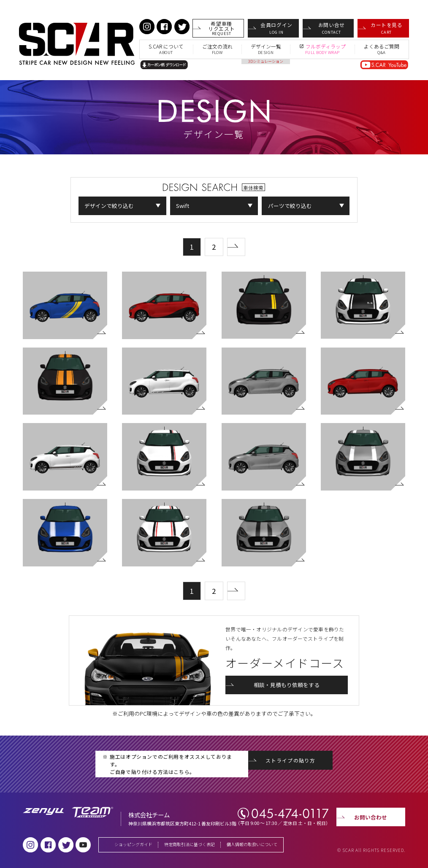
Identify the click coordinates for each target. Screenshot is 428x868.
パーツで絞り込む (290, 206)
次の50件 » (245, 243)
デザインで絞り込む (109, 206)
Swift (183, 206)
